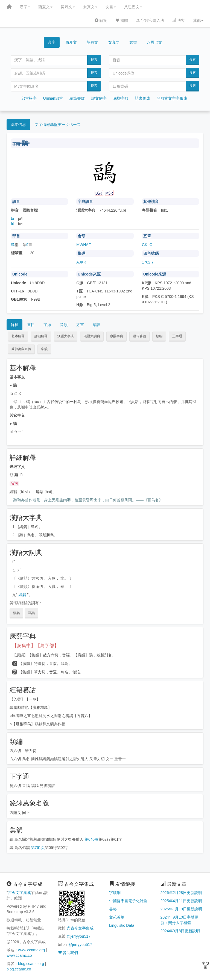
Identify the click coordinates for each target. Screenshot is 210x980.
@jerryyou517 (78, 936)
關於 (101, 20)
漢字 (25, 7)
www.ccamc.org (31, 950)
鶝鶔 (22, 595)
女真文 (90, 7)
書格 (113, 909)
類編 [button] (159, 336)
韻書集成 (142, 98)
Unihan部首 (53, 98)
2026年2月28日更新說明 (181, 893)
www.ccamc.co (19, 955)
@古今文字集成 (80, 928)
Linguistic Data (122, 925)
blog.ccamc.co (19, 969)
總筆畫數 (77, 98)
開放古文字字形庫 (172, 98)
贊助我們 (68, 953)
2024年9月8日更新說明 (180, 931)
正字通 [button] (177, 336)
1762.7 (148, 262)
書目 (31, 325)
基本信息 (18, 125)
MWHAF (84, 245)
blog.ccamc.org (31, 964)
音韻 (64, 325)
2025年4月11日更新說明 (181, 901)
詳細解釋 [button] (41, 336)
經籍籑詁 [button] (139, 336)
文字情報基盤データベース (58, 125)
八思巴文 (133, 7)
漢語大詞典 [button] (92, 336)
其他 (198, 20)
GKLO (147, 245)
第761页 (38, 848)
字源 (47, 325)
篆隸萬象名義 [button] (21, 349)
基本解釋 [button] (18, 336)
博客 (179, 20)
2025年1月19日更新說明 (181, 909)
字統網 (115, 893)
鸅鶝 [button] (31, 613)
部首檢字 (29, 98)
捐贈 (122, 20)
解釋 (14, 325)
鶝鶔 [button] (16, 613)
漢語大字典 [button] (66, 336)
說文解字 (99, 98)
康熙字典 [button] (116, 336)
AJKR (81, 262)
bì (13, 218)
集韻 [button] (44, 349)
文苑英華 (117, 917)
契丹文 (68, 7)
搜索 (94, 60)
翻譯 (97, 325)
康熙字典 (121, 98)
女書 (111, 7)
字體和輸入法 (150, 20)
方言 (80, 325)
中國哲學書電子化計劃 (128, 901)
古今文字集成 (19, 893)
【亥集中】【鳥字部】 (36, 646)
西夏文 (45, 7)
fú (13, 224)
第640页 (91, 839)
